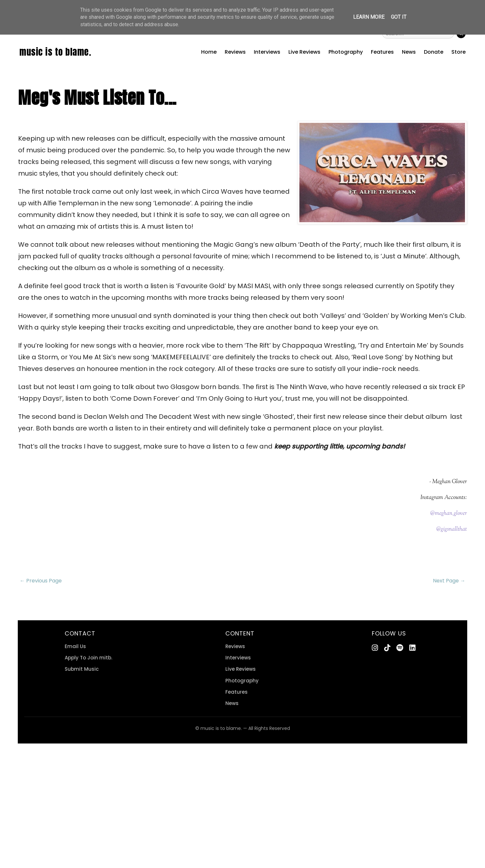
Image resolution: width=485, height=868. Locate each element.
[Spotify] (400, 648)
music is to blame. (55, 52)
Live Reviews (304, 52)
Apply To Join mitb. (88, 658)
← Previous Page (41, 581)
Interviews (267, 52)
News (409, 52)
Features (382, 52)
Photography (346, 52)
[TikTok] (387, 648)
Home (209, 52)
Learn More (369, 17)
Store (458, 52)
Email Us (75, 646)
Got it (399, 17)
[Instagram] (375, 648)
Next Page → (449, 581)
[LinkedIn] (412, 648)
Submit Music (82, 669)
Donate (434, 52)
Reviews (235, 52)
